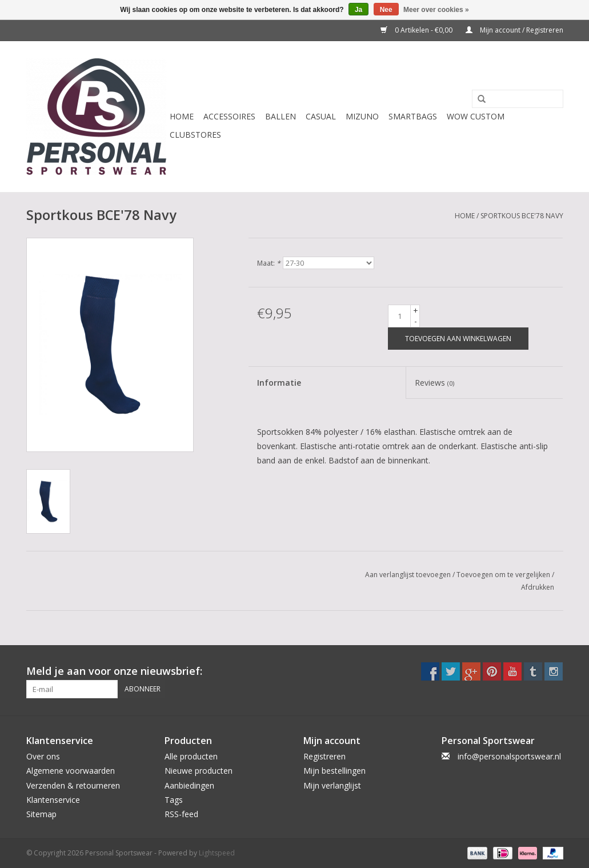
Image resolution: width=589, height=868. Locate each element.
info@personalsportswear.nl (509, 756)
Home (182, 116)
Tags (174, 800)
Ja (358, 10)
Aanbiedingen (189, 785)
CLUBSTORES (195, 135)
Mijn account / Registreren (514, 30)
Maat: (269, 263)
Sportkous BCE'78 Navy (522, 216)
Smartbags (413, 116)
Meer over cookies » (436, 10)
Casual (321, 116)
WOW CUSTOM (476, 116)
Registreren (324, 756)
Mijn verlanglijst (332, 785)
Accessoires (229, 116)
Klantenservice (53, 800)
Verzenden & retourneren (73, 785)
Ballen (281, 116)
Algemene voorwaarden (71, 771)
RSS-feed (181, 814)
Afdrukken (538, 587)
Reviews (434, 383)
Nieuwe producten (199, 771)
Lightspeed (217, 853)
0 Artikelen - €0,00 (417, 30)
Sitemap (41, 814)
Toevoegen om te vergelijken (504, 575)
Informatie (279, 383)
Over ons (43, 756)
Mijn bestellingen (334, 771)
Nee (386, 10)
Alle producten (191, 756)
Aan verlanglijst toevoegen (408, 575)
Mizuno (362, 116)
